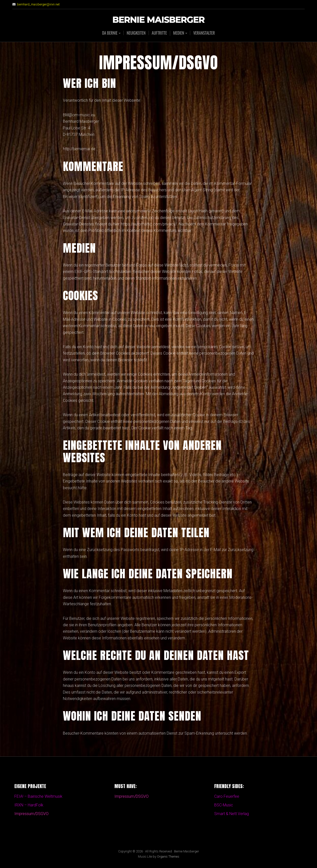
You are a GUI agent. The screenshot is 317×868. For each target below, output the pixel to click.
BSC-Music (224, 805)
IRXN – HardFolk (29, 805)
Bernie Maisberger (158, 20)
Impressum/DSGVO (31, 814)
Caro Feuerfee (227, 796)
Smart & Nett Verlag (232, 814)
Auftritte (159, 33)
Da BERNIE (110, 33)
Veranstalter (204, 33)
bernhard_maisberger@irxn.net (38, 4)
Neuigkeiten (136, 33)
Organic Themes (168, 856)
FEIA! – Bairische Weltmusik (38, 796)
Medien (179, 33)
